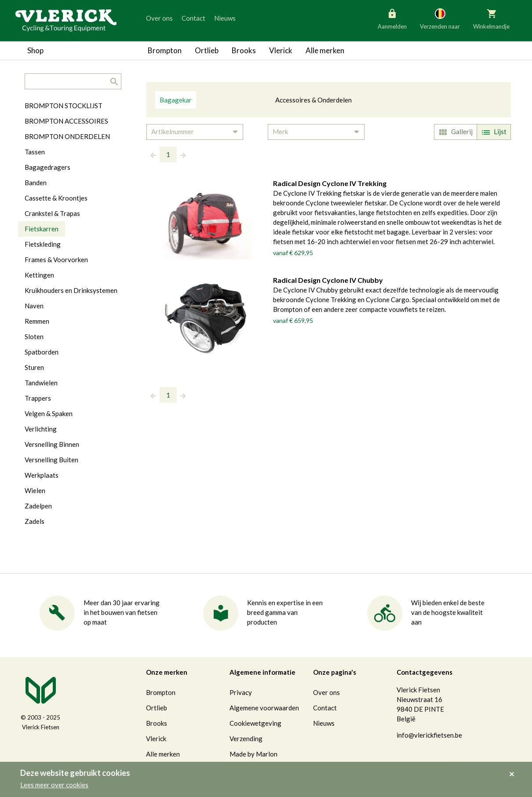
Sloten (34, 336)
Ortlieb (207, 50)
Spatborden (42, 352)
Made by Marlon (253, 754)
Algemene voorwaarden (264, 708)
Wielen (35, 490)
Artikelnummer (173, 132)
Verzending (246, 739)
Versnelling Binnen (52, 444)
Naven (34, 306)
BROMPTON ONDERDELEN (67, 136)
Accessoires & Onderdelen (313, 100)
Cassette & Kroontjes (56, 198)
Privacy (241, 692)
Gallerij (455, 132)
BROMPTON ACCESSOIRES (66, 121)
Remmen (37, 321)
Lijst (493, 132)
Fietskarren (42, 229)
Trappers (38, 398)
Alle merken (325, 50)
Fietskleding (43, 244)
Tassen (35, 152)
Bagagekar (176, 100)
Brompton (165, 50)
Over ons (159, 18)
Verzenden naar (440, 18)
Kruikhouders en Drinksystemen (71, 290)
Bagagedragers (47, 167)
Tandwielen (41, 383)
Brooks (244, 50)
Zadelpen (38, 506)
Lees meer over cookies (54, 785)
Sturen (34, 367)
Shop (35, 50)
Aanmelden (392, 18)
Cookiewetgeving (255, 723)
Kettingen (39, 275)
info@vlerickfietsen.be (429, 735)
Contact (193, 18)
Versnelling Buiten (51, 460)
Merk (280, 132)
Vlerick (281, 50)
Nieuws (225, 18)
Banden (36, 183)
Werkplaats (42, 475)
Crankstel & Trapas (52, 213)
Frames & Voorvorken (56, 260)
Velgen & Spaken (49, 413)
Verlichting (41, 429)
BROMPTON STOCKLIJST (64, 106)
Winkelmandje (491, 18)
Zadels (35, 521)
